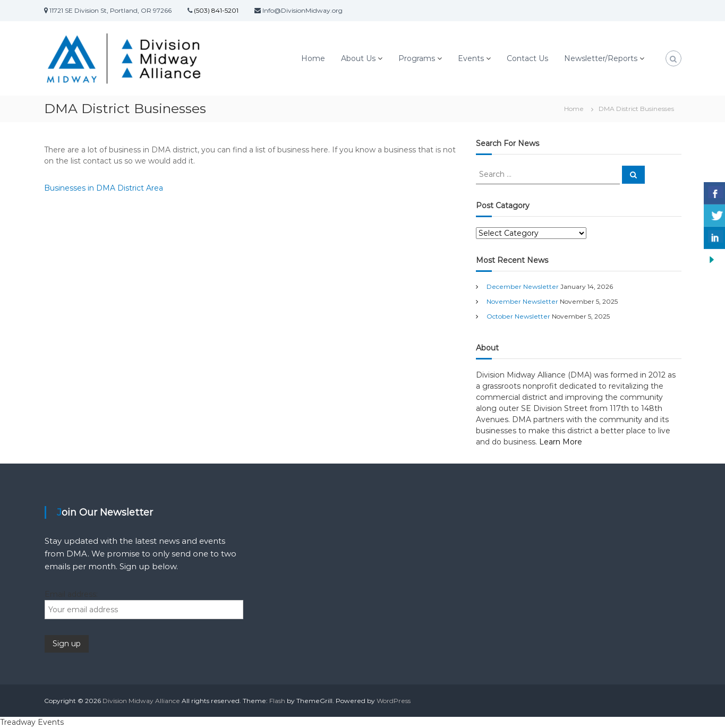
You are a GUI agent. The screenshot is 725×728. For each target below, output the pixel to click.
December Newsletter (523, 286)
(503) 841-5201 (215, 10)
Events (471, 58)
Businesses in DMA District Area (104, 188)
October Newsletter (518, 316)
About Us (358, 58)
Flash (277, 701)
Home (313, 58)
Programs (417, 58)
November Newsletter (522, 301)
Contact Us (527, 58)
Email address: (71, 594)
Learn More (561, 442)
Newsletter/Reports (601, 58)
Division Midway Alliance (141, 701)
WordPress (394, 701)
